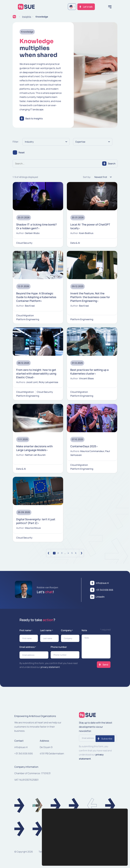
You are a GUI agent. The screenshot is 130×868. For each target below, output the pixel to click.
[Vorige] (48, 556)
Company (67, 633)
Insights (27, 17)
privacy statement (50, 670)
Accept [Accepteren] (115, 844)
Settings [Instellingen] (115, 850)
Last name (46, 633)
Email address (28, 650)
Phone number (59, 650)
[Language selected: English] (72, 7)
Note (84, 633)
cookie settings (56, 862)
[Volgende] (82, 556)
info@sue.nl (21, 750)
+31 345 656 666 (24, 757)
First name (26, 633)
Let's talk (88, 7)
